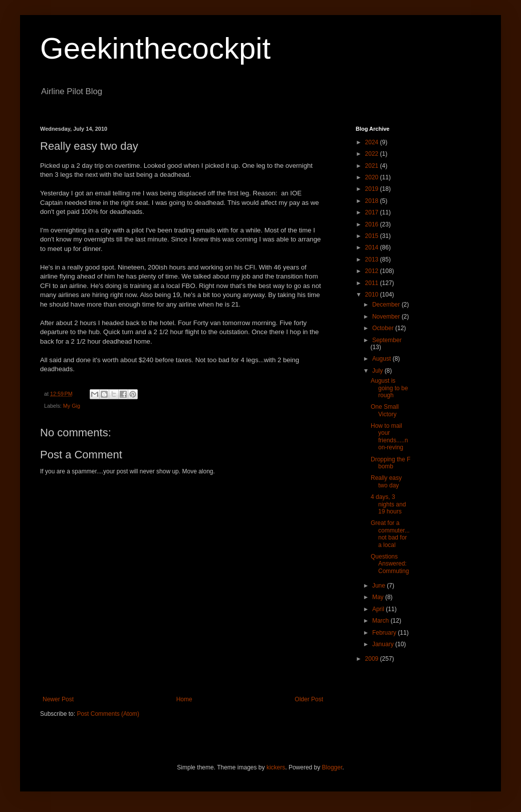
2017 (373, 212)
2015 (373, 236)
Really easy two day (386, 481)
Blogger (332, 767)
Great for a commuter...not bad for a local (390, 534)
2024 (373, 142)
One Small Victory (385, 410)
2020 (373, 177)
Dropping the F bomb (390, 463)
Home (184, 699)
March (381, 621)
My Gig (72, 406)
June (379, 586)
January (384, 644)
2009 (373, 659)
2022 (373, 154)
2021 (373, 166)
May (379, 597)
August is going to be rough (389, 388)
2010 (373, 295)
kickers (276, 767)
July (378, 371)
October (384, 328)
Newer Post (58, 699)
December (387, 305)
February (385, 633)
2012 (373, 271)
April (379, 609)
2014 (373, 247)
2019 (373, 189)
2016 (373, 224)
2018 (373, 201)
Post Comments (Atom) (108, 714)
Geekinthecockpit (155, 48)
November (387, 317)
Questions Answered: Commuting (390, 564)
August (382, 359)
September (387, 340)
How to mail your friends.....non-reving (389, 437)
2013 (373, 259)
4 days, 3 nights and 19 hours (388, 504)
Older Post (309, 699)
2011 (373, 283)
